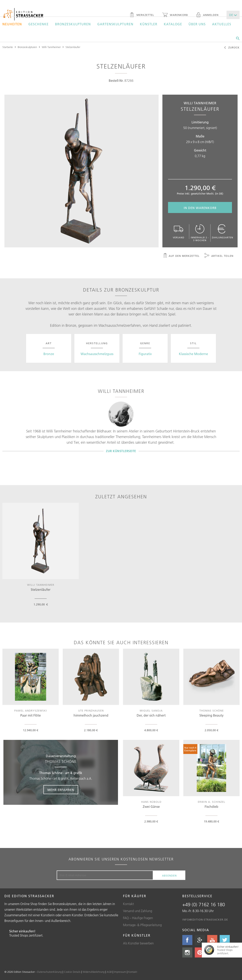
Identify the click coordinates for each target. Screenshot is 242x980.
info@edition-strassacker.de (205, 920)
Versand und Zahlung (138, 911)
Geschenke (38, 24)
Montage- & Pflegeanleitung (142, 925)
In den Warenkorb (200, 208)
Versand (178, 232)
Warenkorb (175, 15)
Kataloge (173, 24)
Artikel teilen (219, 256)
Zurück (232, 48)
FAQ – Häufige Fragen (138, 918)
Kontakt (128, 904)
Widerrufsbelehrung (94, 972)
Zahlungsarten (223, 232)
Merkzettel (142, 15)
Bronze (49, 354)
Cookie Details (72, 972)
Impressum (120, 972)
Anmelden (207, 15)
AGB (109, 972)
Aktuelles (222, 24)
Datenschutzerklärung (49, 972)
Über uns (197, 24)
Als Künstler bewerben (138, 943)
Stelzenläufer (73, 47)
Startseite (8, 47)
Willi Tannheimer (51, 47)
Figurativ (145, 354)
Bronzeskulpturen (73, 24)
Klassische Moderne (193, 354)
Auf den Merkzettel (181, 256)
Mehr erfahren (61, 790)
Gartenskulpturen (115, 24)
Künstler (149, 24)
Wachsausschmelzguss (97, 354)
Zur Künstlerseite (121, 451)
